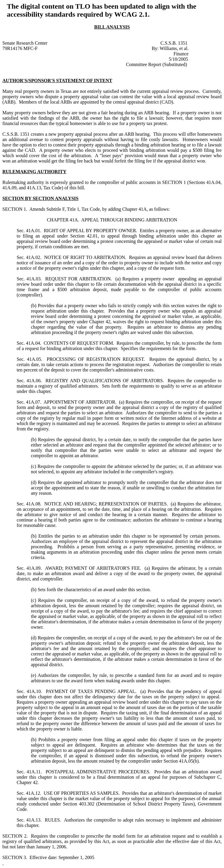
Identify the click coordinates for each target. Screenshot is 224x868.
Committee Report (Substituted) (156, 64)
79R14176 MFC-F (20, 48)
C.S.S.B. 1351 (174, 43)
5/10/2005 (178, 59)
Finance (181, 54)
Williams (168, 48)
